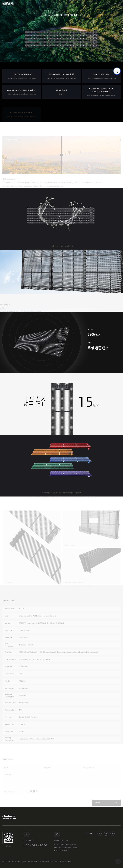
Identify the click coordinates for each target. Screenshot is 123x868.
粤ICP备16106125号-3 (49, 861)
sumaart (69, 861)
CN (114, 4)
